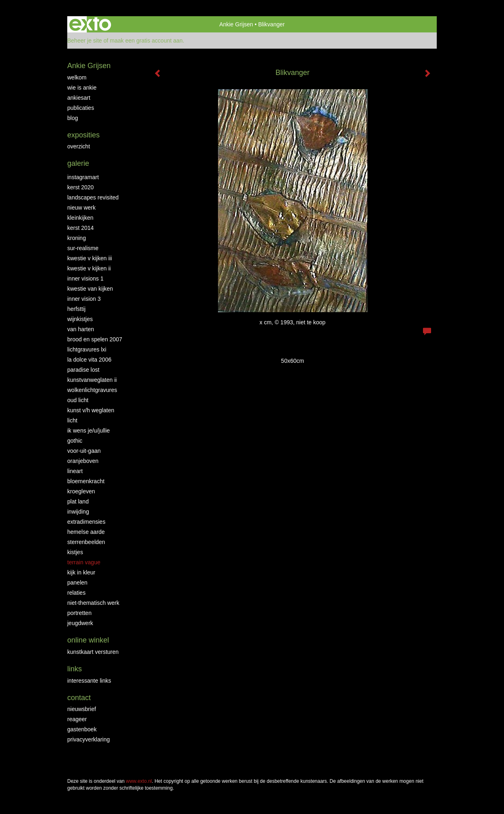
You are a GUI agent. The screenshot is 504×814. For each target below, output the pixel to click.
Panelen (77, 583)
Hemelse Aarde (86, 532)
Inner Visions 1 (85, 278)
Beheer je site (85, 41)
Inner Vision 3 (84, 299)
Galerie (78, 163)
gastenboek (82, 729)
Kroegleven (81, 491)
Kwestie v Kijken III (90, 258)
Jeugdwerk (80, 623)
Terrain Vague (84, 562)
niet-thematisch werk (93, 603)
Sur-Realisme (83, 248)
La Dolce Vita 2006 (89, 360)
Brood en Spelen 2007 (95, 339)
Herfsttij (76, 309)
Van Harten (81, 329)
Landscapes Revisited (93, 197)
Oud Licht (78, 400)
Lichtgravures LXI (87, 349)
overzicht (79, 146)
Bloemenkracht (86, 481)
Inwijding (78, 512)
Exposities (83, 135)
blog (73, 118)
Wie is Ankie (82, 88)
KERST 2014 (80, 228)
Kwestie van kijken (90, 289)
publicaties (81, 108)
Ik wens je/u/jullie (89, 431)
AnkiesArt (79, 98)
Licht (72, 420)
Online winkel (88, 640)
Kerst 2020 (80, 187)
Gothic (75, 441)
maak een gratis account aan (146, 41)
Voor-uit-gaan (84, 451)
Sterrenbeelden (86, 542)
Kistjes (75, 552)
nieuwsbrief (82, 709)
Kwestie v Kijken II (89, 268)
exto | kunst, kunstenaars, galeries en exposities (90, 24)
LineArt (75, 471)
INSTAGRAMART (83, 177)
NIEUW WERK (81, 208)
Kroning (77, 238)
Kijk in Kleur (81, 572)
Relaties (76, 593)
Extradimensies (86, 522)
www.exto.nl (139, 781)
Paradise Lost (83, 370)
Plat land (78, 501)
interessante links (89, 681)
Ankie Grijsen (236, 24)
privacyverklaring (89, 739)
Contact (79, 698)
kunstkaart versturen (93, 652)
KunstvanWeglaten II (92, 380)
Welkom (77, 77)
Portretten (79, 613)
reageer (77, 719)
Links (75, 669)
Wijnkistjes (80, 319)
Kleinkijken (80, 218)
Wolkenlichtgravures (92, 390)
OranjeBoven (83, 461)
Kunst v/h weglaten (91, 410)
